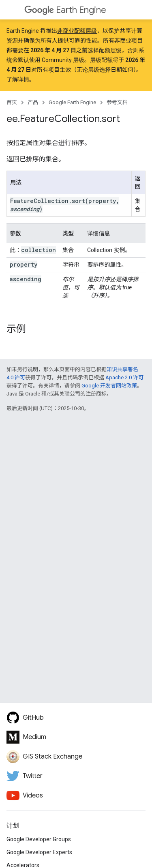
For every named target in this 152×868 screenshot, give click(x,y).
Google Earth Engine (72, 102)
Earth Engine (65, 10)
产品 (33, 102)
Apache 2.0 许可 (124, 377)
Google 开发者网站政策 (109, 386)
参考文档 (117, 102)
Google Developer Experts (39, 852)
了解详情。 (21, 79)
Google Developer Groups (39, 839)
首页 (12, 102)
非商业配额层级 (77, 31)
